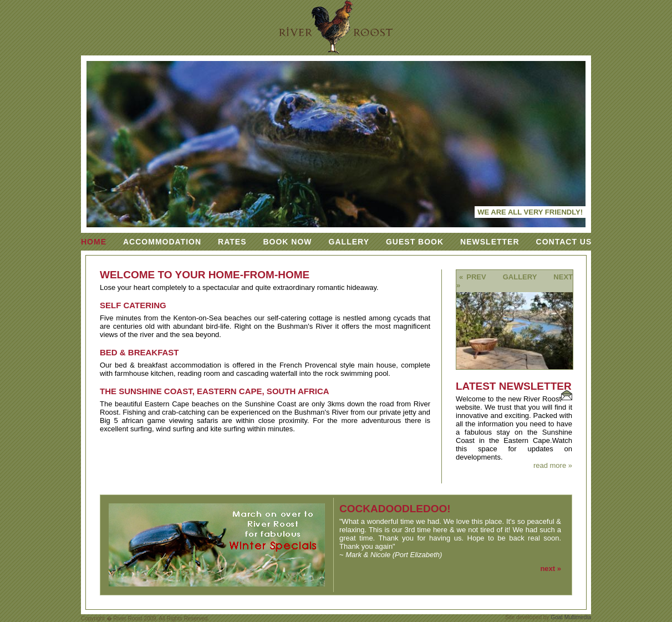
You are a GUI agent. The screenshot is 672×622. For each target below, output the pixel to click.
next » (551, 569)
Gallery (349, 242)
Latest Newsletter (514, 386)
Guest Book (415, 242)
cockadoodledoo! (395, 509)
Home (94, 242)
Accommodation (162, 242)
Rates (232, 242)
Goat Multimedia (571, 617)
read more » (553, 465)
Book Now (287, 242)
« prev (473, 277)
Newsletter (490, 242)
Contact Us (564, 242)
